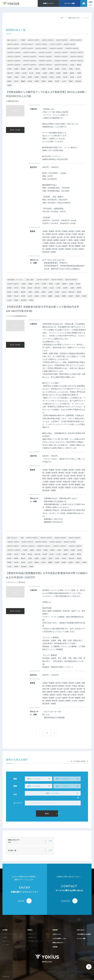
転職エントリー (48, 3)
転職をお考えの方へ (74, 18)
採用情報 (52, 943)
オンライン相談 (70, 3)
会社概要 (5, 931)
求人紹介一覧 (55, 841)
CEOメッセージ (7, 935)
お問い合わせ (77, 921)
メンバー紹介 (6, 940)
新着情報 (52, 921)
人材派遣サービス (31, 931)
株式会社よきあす (47, 956)
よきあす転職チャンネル (58, 932)
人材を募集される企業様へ (82, 926)
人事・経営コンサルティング (35, 935)
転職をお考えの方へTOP (15, 841)
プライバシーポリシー (85, 975)
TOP (62, 18)
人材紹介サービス (31, 926)
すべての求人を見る (79, 760)
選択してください (53, 793)
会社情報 (6, 921)
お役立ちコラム (55, 926)
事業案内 (29, 921)
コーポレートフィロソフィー (11, 926)
